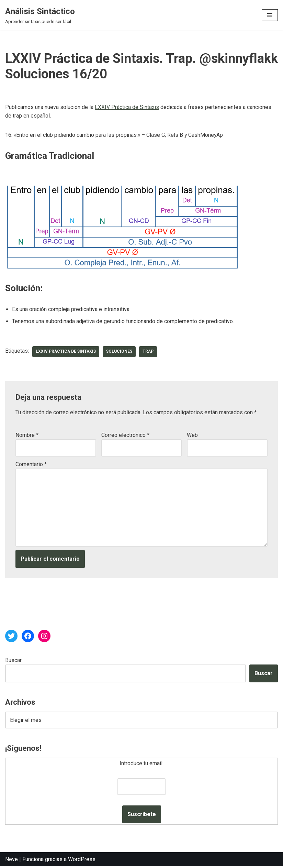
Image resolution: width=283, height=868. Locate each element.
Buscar (13, 661)
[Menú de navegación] (270, 15)
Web (192, 435)
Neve (12, 861)
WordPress (82, 861)
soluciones (121, 352)
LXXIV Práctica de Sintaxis (127, 107)
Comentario (31, 465)
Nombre (27, 435)
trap (151, 352)
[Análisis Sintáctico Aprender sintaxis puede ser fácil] (40, 15)
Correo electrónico (125, 435)
